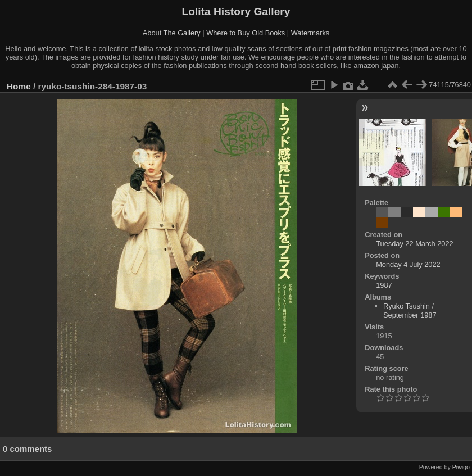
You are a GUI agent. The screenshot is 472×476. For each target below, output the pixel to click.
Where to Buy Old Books (246, 33)
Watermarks (310, 33)
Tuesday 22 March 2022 (415, 244)
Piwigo (461, 467)
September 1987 (410, 315)
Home (19, 86)
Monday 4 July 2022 (408, 264)
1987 (384, 285)
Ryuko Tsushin (407, 306)
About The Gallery (172, 33)
